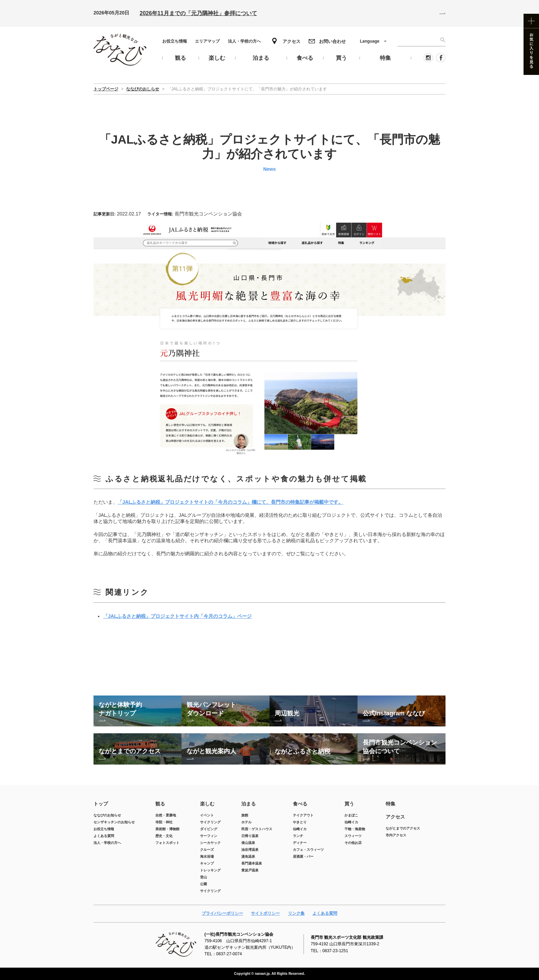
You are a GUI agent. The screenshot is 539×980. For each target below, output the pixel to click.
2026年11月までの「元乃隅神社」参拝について (198, 13)
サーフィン (209, 836)
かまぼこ (351, 815)
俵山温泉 (248, 843)
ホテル (246, 822)
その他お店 (353, 843)
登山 (203, 877)
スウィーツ (353, 836)
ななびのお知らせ (107, 815)
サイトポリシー (265, 913)
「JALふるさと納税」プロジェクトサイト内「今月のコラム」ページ (177, 616)
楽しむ (207, 804)
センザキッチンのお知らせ (114, 822)
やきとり (300, 822)
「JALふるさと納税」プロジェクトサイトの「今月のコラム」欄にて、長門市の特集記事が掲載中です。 (230, 502)
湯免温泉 (248, 856)
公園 (203, 884)
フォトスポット (167, 843)
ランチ (298, 836)
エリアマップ (207, 41)
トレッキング (210, 870)
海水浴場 (207, 856)
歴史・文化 (164, 836)
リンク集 (296, 913)
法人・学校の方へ (244, 41)
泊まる (249, 804)
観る (160, 804)
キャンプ (207, 863)
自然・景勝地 (166, 815)
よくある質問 (104, 836)
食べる (300, 804)
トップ (101, 804)
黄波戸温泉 (250, 870)
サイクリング (210, 822)
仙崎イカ (300, 829)
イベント (207, 815)
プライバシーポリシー (222, 913)
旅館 (245, 815)
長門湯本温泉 (252, 863)
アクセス (291, 41)
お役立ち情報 (175, 41)
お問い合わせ (332, 41)
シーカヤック (210, 843)
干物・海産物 (355, 829)
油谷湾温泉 (250, 850)
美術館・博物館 (167, 829)
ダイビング (209, 829)
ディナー (300, 843)
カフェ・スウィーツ (308, 850)
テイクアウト (303, 815)
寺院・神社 (164, 822)
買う (349, 804)
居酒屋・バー (303, 856)
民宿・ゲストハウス (257, 829)
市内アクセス (396, 835)
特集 (390, 804)
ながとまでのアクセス (403, 828)
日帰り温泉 (250, 836)
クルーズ (207, 850)
